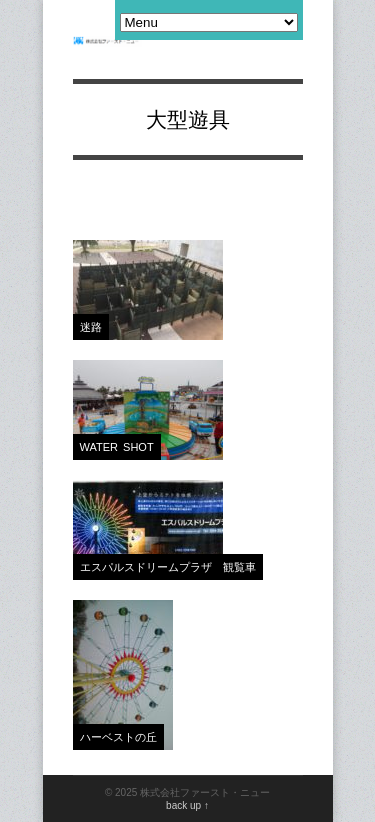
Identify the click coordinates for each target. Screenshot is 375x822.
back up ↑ (187, 805)
